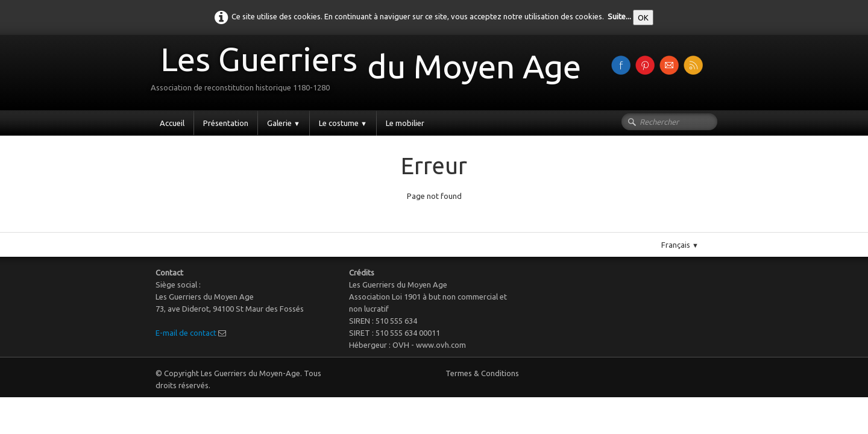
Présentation (226, 123)
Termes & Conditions (482, 373)
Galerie (284, 123)
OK (643, 17)
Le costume (343, 123)
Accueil (172, 123)
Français (680, 245)
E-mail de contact (186, 333)
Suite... (619, 16)
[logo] (370, 71)
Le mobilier (405, 123)
